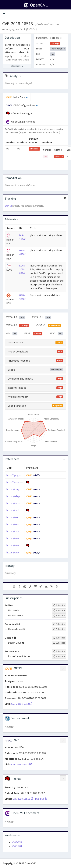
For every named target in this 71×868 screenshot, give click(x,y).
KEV (12, 334)
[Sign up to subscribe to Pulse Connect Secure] (59, 656)
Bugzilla (41, 799)
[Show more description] (17, 66)
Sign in (8, 206)
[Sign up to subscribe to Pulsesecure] (59, 651)
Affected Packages (19, 113)
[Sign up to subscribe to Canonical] (59, 624)
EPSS (34, 334)
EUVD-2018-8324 (23, 269)
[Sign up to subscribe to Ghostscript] (59, 610)
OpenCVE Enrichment (20, 122)
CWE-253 (17, 842)
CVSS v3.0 (18, 325)
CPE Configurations (22, 105)
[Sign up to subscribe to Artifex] (59, 605)
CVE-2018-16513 (18, 24)
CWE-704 (17, 846)
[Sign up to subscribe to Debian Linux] (59, 643)
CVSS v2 (49, 325)
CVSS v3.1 (42, 317)
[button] (4, 14)
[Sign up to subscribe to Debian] (59, 638)
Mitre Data (17, 97)
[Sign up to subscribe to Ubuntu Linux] (59, 629)
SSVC (56, 334)
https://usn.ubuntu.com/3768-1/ (24, 531)
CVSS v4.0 (15, 317)
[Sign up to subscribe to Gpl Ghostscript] (59, 616)
